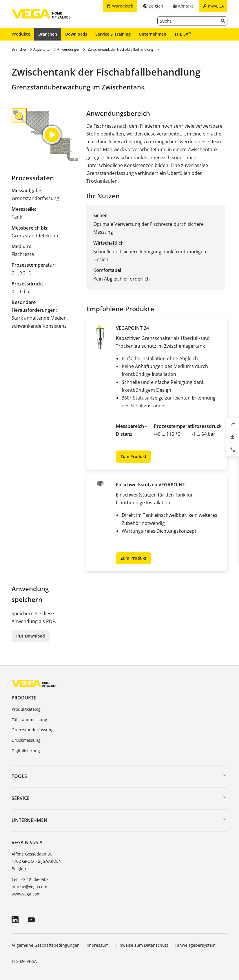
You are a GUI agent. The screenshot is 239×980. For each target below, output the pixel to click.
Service (21, 798)
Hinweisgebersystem (195, 945)
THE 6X (183, 34)
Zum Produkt (134, 456)
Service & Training (113, 34)
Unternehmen (153, 34)
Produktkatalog (26, 709)
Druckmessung (26, 740)
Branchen (48, 34)
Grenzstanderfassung (33, 730)
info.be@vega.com (29, 887)
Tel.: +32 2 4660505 (30, 879)
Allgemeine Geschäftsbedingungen (46, 945)
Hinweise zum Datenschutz (142, 945)
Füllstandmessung (29, 720)
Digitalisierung (26, 751)
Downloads (76, 34)
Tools (19, 776)
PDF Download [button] (31, 636)
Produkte (21, 34)
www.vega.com (26, 894)
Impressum (98, 945)
